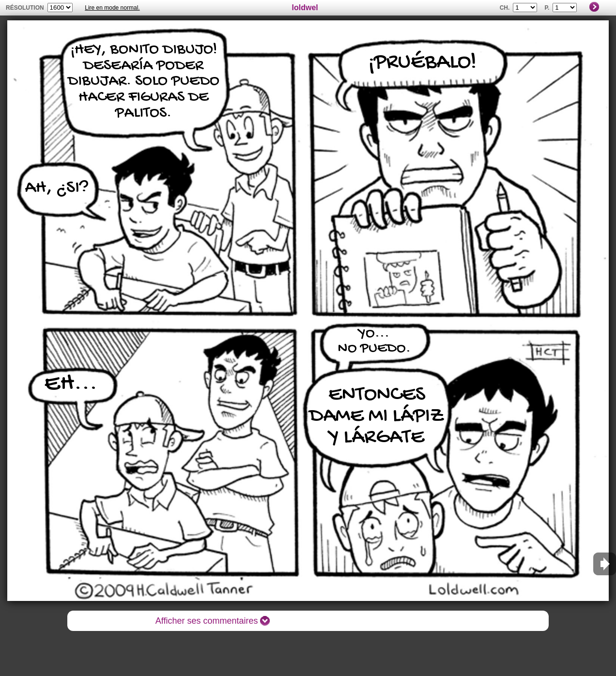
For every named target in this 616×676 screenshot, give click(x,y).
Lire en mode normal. (112, 8)
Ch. (505, 8)
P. (547, 8)
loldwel (305, 8)
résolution (25, 8)
